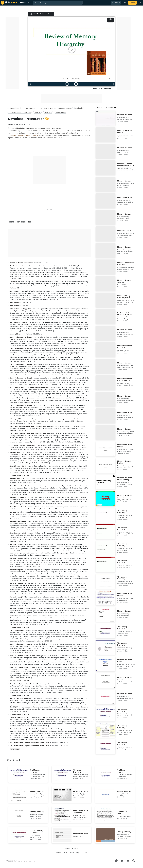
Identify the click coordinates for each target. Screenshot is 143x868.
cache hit (37, 112)
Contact (84, 852)
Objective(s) (14, 282)
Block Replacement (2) (18, 533)
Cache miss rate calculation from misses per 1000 (28, 426)
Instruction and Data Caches (20, 616)
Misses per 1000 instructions (20, 419)
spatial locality (61, 112)
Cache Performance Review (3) (21, 364)
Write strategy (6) (17, 608)
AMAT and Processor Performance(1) (23, 656)
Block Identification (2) (18, 497)
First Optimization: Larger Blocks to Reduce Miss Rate (30, 729)
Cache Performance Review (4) (21, 378)
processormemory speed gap (20, 112)
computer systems (65, 108)
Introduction (14, 291)
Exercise (13, 512)
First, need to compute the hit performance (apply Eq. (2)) (31, 387)
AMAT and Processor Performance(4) (23, 667)
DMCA (72, 852)
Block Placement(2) (17, 466)
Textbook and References (19, 266)
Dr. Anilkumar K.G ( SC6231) (20, 475)
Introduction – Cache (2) (19, 322)
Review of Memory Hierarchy (21, 263)
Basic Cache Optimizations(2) (21, 699)
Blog (78, 852)
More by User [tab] (111, 107)
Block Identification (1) (18, 486)
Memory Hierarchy (17, 334)
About (59, 852)
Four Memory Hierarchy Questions (22, 445)
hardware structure (47, 108)
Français (75, 848)
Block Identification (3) (18, 507)
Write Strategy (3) (17, 570)
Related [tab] (100, 107)
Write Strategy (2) (17, 558)
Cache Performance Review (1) (21, 337)
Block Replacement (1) (18, 521)
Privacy (65, 852)
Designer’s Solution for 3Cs (20, 717)
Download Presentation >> (103, 89)
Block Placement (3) (17, 479)
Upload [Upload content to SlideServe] (132, 3)
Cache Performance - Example (21, 644)
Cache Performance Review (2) (21, 349)
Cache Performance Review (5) (21, 405)
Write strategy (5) (17, 597)
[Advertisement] (12, 53)
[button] (25, 3)
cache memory (31, 108)
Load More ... (15, 749)
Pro (125, 3)
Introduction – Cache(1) (18, 309)
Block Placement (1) (17, 452)
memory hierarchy (15, 108)
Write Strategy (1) (17, 544)
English (68, 848)
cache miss (48, 112)
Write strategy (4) (17, 583)
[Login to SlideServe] (139, 3)
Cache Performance (17, 630)
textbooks (79, 108)
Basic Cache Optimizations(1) (21, 684)
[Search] (58, 3)
